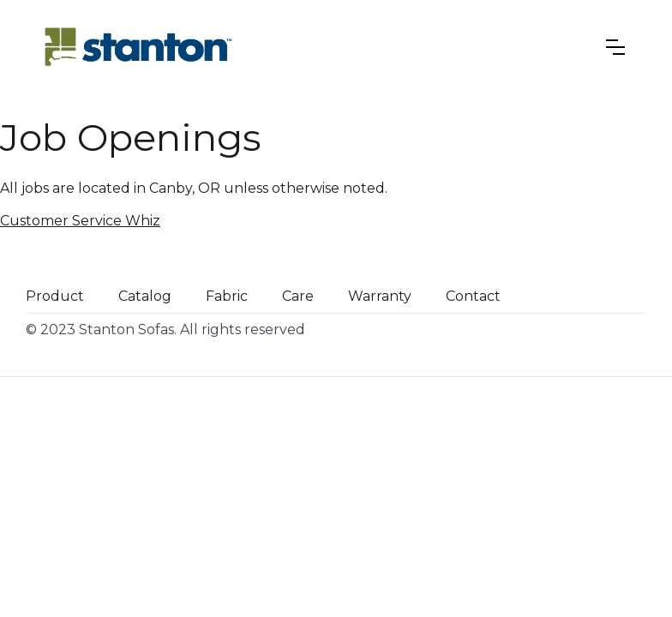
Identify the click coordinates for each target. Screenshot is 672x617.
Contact (473, 296)
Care (298, 296)
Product (55, 296)
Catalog (145, 296)
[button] (615, 47)
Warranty (380, 296)
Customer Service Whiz (80, 221)
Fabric (227, 296)
